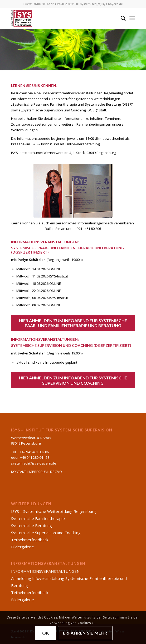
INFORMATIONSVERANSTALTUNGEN (45, 571)
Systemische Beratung (31, 525)
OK (46, 633)
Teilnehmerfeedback (30, 540)
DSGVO (56, 472)
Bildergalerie (23, 547)
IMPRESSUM (38, 472)
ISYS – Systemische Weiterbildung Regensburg (53, 511)
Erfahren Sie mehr (85, 633)
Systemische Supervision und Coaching (46, 533)
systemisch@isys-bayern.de (34, 463)
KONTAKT (19, 472)
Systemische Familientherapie (38, 518)
